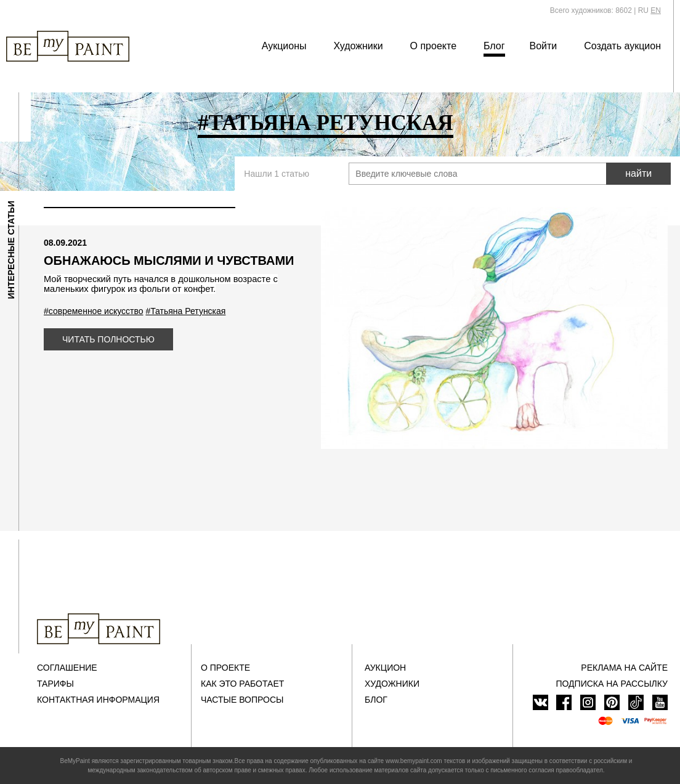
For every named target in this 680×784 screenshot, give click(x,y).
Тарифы (55, 684)
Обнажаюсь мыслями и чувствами (169, 261)
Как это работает (242, 684)
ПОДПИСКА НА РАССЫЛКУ (612, 684)
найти (638, 173)
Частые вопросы (242, 700)
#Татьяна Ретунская (185, 311)
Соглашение (67, 668)
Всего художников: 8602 (591, 10)
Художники (358, 46)
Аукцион (385, 668)
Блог (494, 46)
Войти (544, 46)
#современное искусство (94, 311)
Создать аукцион (622, 46)
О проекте (433, 46)
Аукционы (284, 46)
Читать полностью (108, 339)
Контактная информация (98, 700)
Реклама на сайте (624, 668)
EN (656, 10)
